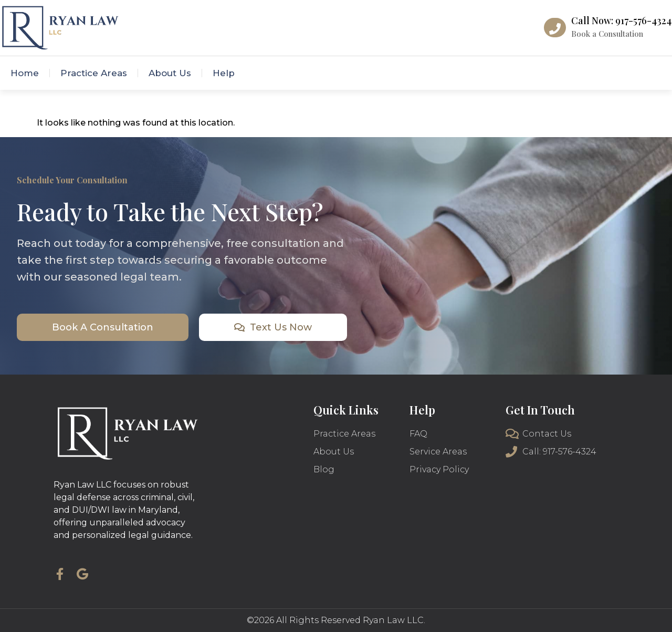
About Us (170, 73)
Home (25, 73)
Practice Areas (94, 73)
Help (224, 73)
